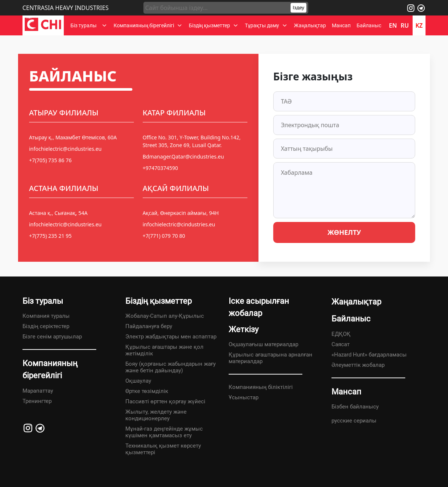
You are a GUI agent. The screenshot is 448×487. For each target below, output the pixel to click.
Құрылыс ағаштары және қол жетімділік (164, 350)
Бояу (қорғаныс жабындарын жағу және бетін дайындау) (171, 367)
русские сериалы (354, 421)
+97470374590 (160, 168)
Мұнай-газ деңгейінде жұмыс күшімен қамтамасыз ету (164, 432)
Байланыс (369, 25)
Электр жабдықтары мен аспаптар (171, 337)
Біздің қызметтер (209, 25)
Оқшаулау (138, 381)
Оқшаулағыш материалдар (263, 344)
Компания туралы (46, 316)
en (393, 25)
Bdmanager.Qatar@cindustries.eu (183, 156)
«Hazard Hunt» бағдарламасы (369, 355)
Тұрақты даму (262, 25)
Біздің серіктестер (46, 326)
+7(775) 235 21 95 (50, 236)
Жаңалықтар (310, 25)
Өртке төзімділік (147, 391)
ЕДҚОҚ (341, 334)
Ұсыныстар (244, 397)
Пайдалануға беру (149, 326)
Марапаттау (38, 391)
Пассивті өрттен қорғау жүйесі (165, 401)
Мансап (341, 25)
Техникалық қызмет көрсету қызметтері (163, 449)
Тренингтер (37, 401)
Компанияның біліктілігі (261, 387)
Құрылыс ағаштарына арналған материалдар (270, 358)
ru (404, 25)
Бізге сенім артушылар (52, 337)
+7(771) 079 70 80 (164, 236)
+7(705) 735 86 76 (50, 160)
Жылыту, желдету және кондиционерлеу (156, 415)
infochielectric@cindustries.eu (65, 149)
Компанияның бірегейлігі (144, 25)
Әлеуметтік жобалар (358, 365)
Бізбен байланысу (355, 407)
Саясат (341, 344)
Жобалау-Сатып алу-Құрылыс (165, 316)
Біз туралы (85, 25)
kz (419, 25)
